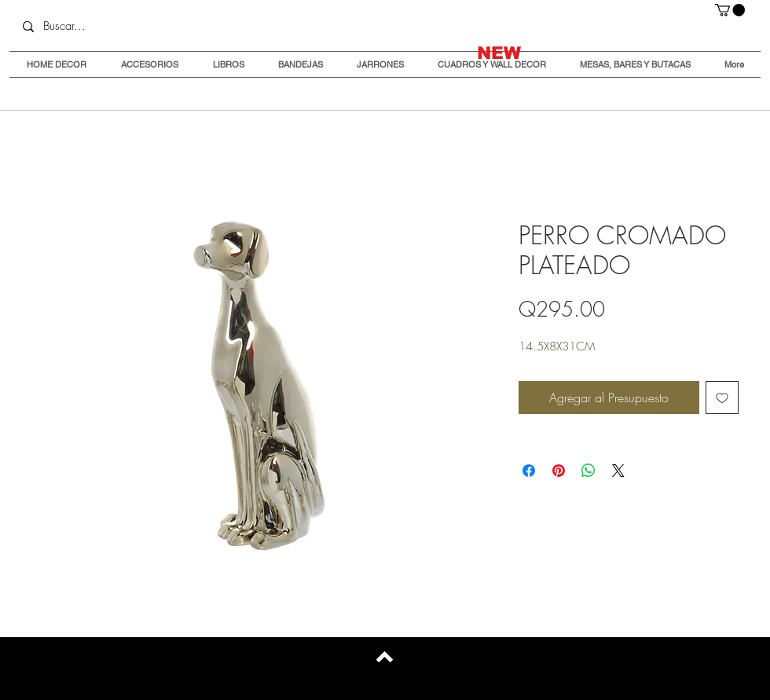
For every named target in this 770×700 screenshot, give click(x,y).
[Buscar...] (126, 26)
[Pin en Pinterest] (559, 471)
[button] (730, 10)
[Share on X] (618, 471)
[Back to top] (385, 657)
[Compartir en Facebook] (529, 471)
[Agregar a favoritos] (722, 398)
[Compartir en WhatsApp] (588, 471)
